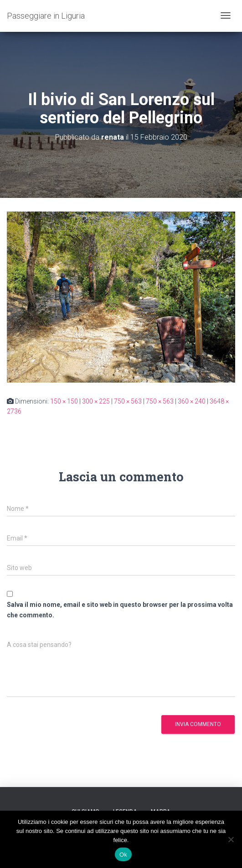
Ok (123, 855)
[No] (231, 839)
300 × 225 (96, 401)
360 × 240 (192, 401)
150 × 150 (64, 401)
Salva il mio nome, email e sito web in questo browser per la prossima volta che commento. (120, 610)
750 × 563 (128, 401)
